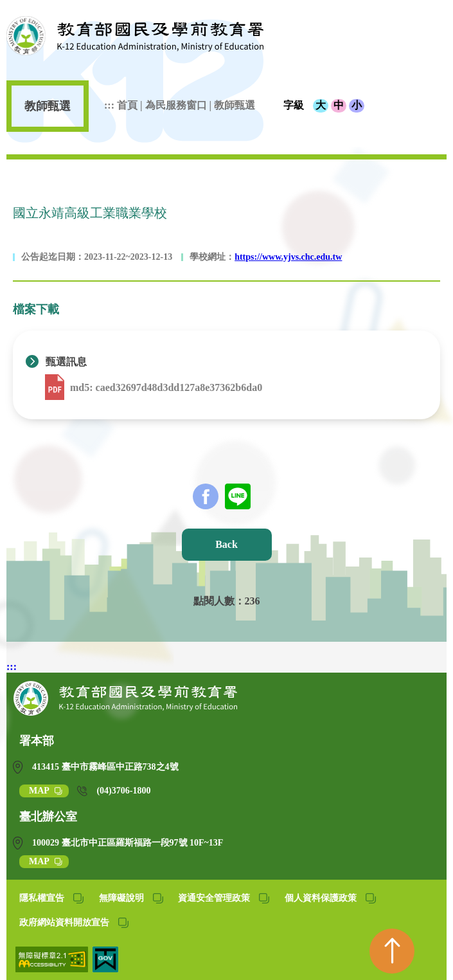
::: (109, 105)
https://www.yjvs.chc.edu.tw (288, 257)
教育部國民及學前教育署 (135, 35)
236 (253, 601)
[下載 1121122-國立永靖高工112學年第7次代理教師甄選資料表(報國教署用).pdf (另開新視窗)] (56, 387)
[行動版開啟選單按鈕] (431, 45)
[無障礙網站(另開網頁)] (53, 969)
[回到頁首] (392, 951)
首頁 (129, 105)
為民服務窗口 (177, 105)
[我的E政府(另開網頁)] (105, 969)
